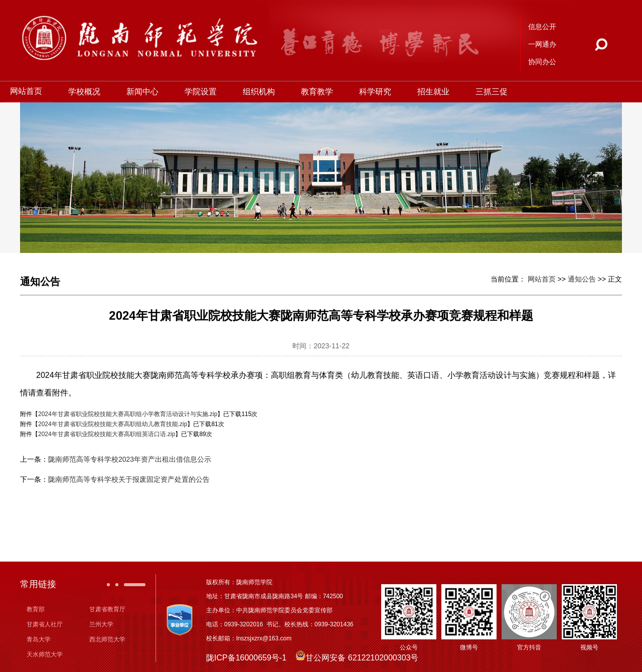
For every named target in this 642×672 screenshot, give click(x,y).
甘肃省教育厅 (107, 609)
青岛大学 (39, 639)
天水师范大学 (45, 654)
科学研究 (378, 92)
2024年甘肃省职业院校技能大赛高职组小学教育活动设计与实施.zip (128, 414)
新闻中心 (145, 92)
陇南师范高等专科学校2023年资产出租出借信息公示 (130, 459)
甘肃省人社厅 (45, 624)
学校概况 (87, 92)
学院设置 (204, 92)
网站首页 (29, 91)
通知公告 (582, 279)
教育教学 (320, 92)
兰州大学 (101, 624)
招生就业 (436, 92)
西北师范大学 (107, 639)
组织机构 (262, 92)
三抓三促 (495, 92)
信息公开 (542, 27)
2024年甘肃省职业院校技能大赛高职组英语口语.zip (107, 434)
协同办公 (542, 62)
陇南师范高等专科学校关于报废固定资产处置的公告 (129, 479)
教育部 (36, 609)
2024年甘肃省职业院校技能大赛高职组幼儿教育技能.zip (113, 424)
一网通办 (542, 44)
